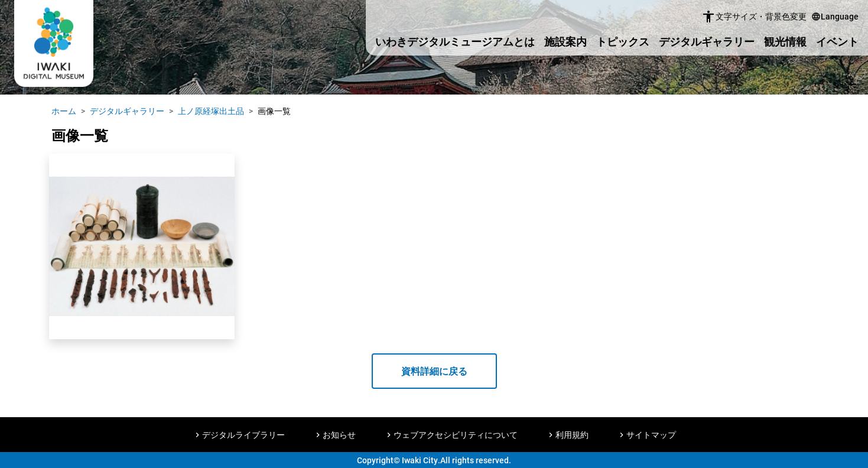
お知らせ (339, 435)
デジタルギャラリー (707, 41)
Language (835, 16)
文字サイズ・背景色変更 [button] (754, 17)
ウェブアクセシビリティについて (456, 435)
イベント (837, 41)
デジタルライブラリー (243, 435)
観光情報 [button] (785, 41)
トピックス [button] (623, 41)
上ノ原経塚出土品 (211, 111)
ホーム (64, 111)
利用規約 (572, 435)
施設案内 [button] (565, 41)
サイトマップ (651, 435)
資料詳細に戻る (434, 371)
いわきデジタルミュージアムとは (455, 41)
